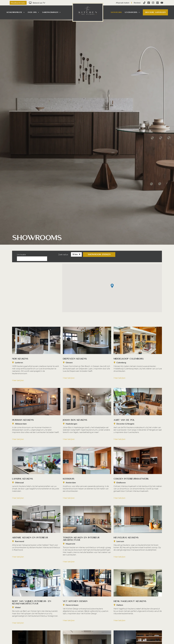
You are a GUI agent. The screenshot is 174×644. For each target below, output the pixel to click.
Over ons (33, 12)
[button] (112, 282)
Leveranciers (132, 12)
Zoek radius (57, 254)
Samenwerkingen (51, 12)
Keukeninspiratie (16, 12)
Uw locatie (21, 254)
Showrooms (116, 12)
